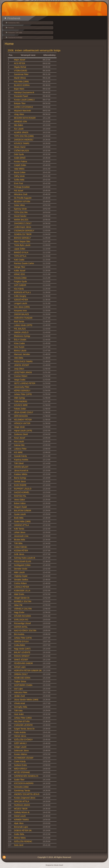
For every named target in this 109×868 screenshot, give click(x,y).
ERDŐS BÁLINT (21, 467)
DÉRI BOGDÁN (21, 416)
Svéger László (20, 747)
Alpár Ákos (19, 823)
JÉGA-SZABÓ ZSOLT (24, 412)
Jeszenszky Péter (22, 387)
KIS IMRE (18, 452)
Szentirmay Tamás (22, 791)
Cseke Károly (20, 761)
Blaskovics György (22, 336)
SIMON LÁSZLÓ (21, 332)
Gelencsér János (21, 751)
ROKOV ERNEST (22, 656)
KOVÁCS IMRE (21, 405)
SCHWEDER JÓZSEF (24, 758)
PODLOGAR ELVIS (23, 561)
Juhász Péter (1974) (23, 638)
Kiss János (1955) (22, 307)
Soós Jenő (19, 845)
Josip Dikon (19, 369)
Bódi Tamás (19, 321)
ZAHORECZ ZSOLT (23, 223)
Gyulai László (20, 514)
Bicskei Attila (20, 540)
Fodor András (20, 732)
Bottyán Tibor (20, 103)
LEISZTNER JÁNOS (23, 372)
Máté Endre (19, 594)
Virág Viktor (19, 114)
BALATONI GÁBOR (23, 511)
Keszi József (20, 438)
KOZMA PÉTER (21, 551)
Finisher (11, 28)
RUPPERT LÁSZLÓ (23, 489)
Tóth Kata (18, 711)
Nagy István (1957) (22, 649)
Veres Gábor (20, 500)
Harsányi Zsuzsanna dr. (24, 92)
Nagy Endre (19, 612)
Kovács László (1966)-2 (24, 100)
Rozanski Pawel (21, 96)
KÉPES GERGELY (22, 391)
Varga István (20, 427)
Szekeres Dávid (21, 434)
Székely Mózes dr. (22, 812)
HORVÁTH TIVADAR (23, 318)
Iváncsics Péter (21, 692)
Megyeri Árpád (20, 507)
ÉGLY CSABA (20, 340)
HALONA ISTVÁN (22, 721)
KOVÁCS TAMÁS (22, 143)
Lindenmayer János (23, 227)
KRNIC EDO (20, 274)
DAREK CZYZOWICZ (24, 107)
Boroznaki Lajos (21, 827)
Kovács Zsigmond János (25, 798)
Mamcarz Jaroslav (22, 354)
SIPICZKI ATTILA (22, 801)
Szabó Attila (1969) (22, 521)
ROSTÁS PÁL (20, 496)
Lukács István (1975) (23, 325)
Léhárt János (20, 532)
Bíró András (19, 634)
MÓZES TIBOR (21, 809)
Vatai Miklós (19, 169)
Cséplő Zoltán (20, 165)
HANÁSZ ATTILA (21, 525)
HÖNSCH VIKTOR (22, 423)
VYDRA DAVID (21, 71)
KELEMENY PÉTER (23, 420)
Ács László (19, 129)
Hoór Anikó (19, 714)
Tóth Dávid (19, 463)
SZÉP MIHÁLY (20, 743)
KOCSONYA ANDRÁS (24, 783)
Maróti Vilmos (20, 78)
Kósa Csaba (19, 343)
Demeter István (21, 569)
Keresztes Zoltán (21, 787)
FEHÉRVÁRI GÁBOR (23, 663)
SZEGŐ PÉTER (21, 300)
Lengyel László (21, 303)
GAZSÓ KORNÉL (22, 492)
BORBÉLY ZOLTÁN (23, 601)
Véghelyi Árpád (21, 576)
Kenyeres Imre (20, 311)
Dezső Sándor (20, 216)
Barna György (20, 478)
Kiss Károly (19, 289)
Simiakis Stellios (21, 580)
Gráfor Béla (19, 834)
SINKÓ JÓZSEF (21, 660)
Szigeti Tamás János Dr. (25, 729)
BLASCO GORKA (22, 85)
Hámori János (20, 736)
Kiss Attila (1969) (21, 82)
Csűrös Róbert (20, 583)
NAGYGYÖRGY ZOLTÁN (25, 631)
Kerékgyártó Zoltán (22, 565)
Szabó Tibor (19, 780)
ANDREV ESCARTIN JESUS (27, 794)
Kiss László (19, 441)
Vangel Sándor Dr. (22, 598)
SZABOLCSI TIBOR (23, 234)
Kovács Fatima (21, 162)
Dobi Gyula (19, 154)
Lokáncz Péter (20, 449)
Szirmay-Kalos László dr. (25, 558)
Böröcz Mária (20, 838)
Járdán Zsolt (19, 696)
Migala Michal (20, 67)
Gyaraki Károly (21, 456)
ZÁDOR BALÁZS (22, 314)
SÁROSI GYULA (21, 641)
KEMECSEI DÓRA (22, 678)
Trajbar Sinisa (20, 681)
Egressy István (21, 209)
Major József (20, 60)
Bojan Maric (19, 89)
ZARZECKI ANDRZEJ (24, 140)
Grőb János (19, 554)
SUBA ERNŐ (20, 158)
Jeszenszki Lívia (21, 536)
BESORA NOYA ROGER (25, 118)
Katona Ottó (19, 445)
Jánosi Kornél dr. (21, 471)
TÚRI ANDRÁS (21, 401)
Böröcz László (20, 351)
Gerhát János (20, 481)
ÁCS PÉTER (20, 63)
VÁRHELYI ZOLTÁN (23, 609)
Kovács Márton (21, 754)
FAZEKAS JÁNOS (22, 805)
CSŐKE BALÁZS (22, 151)
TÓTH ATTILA (20, 256)
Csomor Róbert (21, 376)
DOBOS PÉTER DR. (23, 831)
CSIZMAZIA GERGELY (24, 231)
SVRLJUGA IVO (21, 620)
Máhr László (19, 572)
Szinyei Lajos (20, 667)
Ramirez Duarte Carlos (24, 263)
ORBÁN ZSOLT (21, 674)
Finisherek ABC (14, 23)
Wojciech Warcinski (23, 111)
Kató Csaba (19, 260)
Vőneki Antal (20, 703)
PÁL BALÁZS (20, 329)
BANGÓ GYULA (21, 252)
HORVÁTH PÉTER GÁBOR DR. (28, 671)
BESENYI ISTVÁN (22, 202)
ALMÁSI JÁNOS (21, 132)
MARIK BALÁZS (21, 220)
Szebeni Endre (21, 765)
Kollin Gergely (20, 296)
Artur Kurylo (19, 347)
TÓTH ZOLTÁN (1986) (24, 136)
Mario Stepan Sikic (22, 242)
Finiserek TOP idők (15, 33)
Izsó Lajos (18, 689)
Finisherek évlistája (15, 37)
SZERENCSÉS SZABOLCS (26, 776)
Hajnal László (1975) (23, 431)
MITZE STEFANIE (22, 772)
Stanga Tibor (20, 267)
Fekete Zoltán (20, 409)
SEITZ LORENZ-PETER (25, 383)
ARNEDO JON (21, 122)
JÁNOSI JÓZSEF (22, 365)
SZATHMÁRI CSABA (23, 685)
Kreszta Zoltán (20, 278)
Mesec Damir (20, 147)
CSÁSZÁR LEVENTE (23, 725)
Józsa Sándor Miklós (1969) (26, 700)
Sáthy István (19, 176)
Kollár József (20, 271)
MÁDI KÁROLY (21, 769)
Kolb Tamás (19, 529)
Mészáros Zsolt (21, 194)
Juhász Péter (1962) (23, 718)
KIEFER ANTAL (21, 627)
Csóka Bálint (20, 645)
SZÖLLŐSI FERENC (23, 841)
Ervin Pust (19, 183)
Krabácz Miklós (21, 474)
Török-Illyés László (22, 245)
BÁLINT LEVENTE (22, 652)
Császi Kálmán (21, 547)
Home (9, 44)
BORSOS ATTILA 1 (22, 292)
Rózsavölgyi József (22, 623)
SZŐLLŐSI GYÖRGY (23, 740)
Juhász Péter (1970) (23, 394)
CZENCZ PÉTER (22, 587)
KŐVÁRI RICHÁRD (23, 616)
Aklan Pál (18, 605)
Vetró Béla (19, 358)
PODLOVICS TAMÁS (23, 361)
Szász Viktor (20, 205)
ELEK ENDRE (20, 485)
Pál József (19, 191)
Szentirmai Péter (21, 74)
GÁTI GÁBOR (20, 285)
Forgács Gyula (20, 282)
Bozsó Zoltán (20, 172)
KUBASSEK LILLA (22, 591)
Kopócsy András (21, 460)
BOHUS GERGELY (22, 238)
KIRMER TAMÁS (21, 820)
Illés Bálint (19, 125)
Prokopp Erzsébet (22, 187)
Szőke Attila (19, 180)
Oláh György (20, 398)
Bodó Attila (19, 518)
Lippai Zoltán (20, 249)
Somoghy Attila (21, 707)
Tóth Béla (18, 543)
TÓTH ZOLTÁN (21, 212)
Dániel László (20, 816)
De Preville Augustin (23, 198)
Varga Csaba (20, 380)
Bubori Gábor (20, 503)
